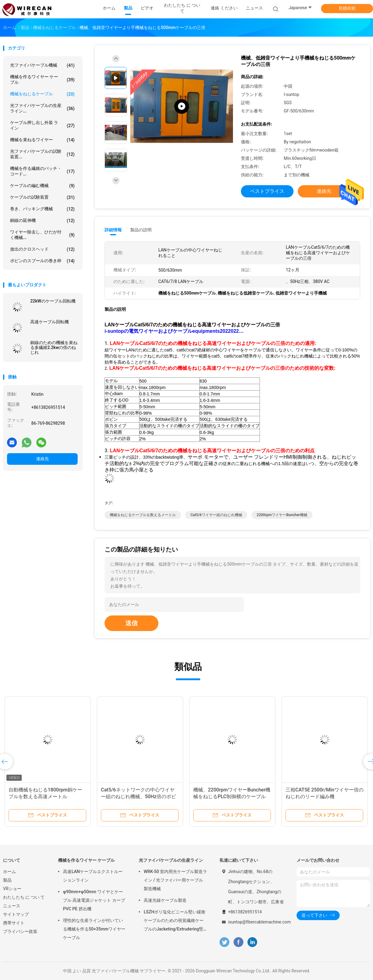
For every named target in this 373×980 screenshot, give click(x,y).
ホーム (9, 872)
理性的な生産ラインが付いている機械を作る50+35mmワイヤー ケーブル (94, 929)
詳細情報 (113, 230)
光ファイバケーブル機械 (42, 65)
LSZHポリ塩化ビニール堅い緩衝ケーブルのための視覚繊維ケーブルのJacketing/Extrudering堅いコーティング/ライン (175, 921)
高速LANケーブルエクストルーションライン (93, 876)
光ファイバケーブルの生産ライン (171, 860)
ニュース (12, 906)
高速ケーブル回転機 (50, 322)
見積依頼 (347, 8)
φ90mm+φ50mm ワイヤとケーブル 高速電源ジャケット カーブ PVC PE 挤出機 (94, 900)
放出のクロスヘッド (42, 249)
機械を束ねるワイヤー (42, 140)
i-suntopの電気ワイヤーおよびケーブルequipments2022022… (174, 331)
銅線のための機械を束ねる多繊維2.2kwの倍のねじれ (54, 347)
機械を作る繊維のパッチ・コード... (42, 171)
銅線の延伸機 (42, 221)
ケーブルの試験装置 (42, 197)
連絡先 (42, 459)
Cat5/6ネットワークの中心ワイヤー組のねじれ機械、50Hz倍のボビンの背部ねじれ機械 (138, 796)
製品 (7, 880)
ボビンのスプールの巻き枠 (42, 261)
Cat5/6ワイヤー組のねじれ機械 (216, 515)
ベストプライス (267, 191)
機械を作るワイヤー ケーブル (42, 79)
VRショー (12, 889)
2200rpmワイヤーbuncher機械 (282, 515)
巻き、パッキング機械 (42, 209)
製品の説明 (141, 230)
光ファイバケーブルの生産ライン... (42, 108)
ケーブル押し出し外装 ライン (42, 125)
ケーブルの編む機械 (42, 186)
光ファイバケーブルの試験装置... (42, 154)
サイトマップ (16, 914)
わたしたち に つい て (24, 897)
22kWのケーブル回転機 (53, 301)
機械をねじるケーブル (42, 94)
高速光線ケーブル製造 (165, 900)
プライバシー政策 (20, 931)
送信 (131, 623)
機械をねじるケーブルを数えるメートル (143, 515)
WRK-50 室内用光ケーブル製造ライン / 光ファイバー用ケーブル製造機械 (175, 880)
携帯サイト (14, 923)
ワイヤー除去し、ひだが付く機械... (42, 235)
